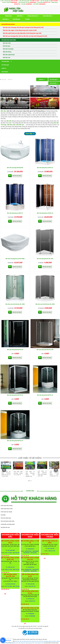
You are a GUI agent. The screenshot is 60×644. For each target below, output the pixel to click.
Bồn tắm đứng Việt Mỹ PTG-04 (15, 350)
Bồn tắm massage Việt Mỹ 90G (15, 168)
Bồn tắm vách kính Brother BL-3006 (45, 304)
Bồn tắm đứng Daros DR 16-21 (15, 213)
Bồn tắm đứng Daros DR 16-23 (45, 168)
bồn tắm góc (20, 125)
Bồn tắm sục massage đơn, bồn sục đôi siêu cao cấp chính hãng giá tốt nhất (25, 36)
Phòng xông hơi (32, 16)
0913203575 (36, 570)
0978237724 (17, 4)
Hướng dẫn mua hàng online (8, 524)
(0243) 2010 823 (11, 584)
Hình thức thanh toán (6, 518)
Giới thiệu (3, 515)
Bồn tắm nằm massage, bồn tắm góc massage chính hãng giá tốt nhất (23, 27)
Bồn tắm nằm (7, 43)
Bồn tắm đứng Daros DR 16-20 (45, 213)
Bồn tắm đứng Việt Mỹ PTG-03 (15, 441)
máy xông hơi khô (30, 643)
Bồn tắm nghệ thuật (9, 55)
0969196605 (42, 4)
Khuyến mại (16, 19)
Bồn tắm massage (8, 49)
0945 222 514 (11, 567)
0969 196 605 (31, 584)
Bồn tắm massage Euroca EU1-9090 (15, 259)
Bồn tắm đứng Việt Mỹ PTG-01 (45, 395)
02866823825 (28, 570)
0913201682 (34, 553)
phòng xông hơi (52, 641)
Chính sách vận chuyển (6, 512)
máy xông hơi (22, 643)
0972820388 (26, 553)
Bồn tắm (20, 16)
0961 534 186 (16, 586)
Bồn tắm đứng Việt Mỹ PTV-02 (15, 395)
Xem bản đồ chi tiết (5, 592)
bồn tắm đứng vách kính (26, 641)
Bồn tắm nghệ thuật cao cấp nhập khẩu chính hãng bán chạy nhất (22, 33)
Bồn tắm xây (7, 57)
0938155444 (14, 2)
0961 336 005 (51, 548)
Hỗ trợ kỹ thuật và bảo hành (8, 521)
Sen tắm (5, 19)
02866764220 (28, 551)
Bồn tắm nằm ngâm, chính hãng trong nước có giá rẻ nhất (20, 30)
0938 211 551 (52, 551)
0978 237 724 (47, 2)
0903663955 (26, 571)
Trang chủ (7, 16)
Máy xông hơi (47, 16)
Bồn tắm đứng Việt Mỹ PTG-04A (45, 350)
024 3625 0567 (11, 550)
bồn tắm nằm (11, 125)
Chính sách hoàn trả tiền (7, 509)
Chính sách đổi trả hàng (7, 506)
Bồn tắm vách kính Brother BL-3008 (15, 304)
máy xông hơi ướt (39, 643)
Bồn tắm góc (7, 46)
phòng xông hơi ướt (13, 643)
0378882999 (29, 4)
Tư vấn (27, 19)
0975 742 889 (14, 1)
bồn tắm (17, 641)
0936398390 (36, 551)
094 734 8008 (54, 1)
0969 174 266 (35, 1)
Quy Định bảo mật (5, 527)
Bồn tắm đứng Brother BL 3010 (45, 259)
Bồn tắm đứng (7, 52)
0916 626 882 (16, 553)
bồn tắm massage (44, 641)
